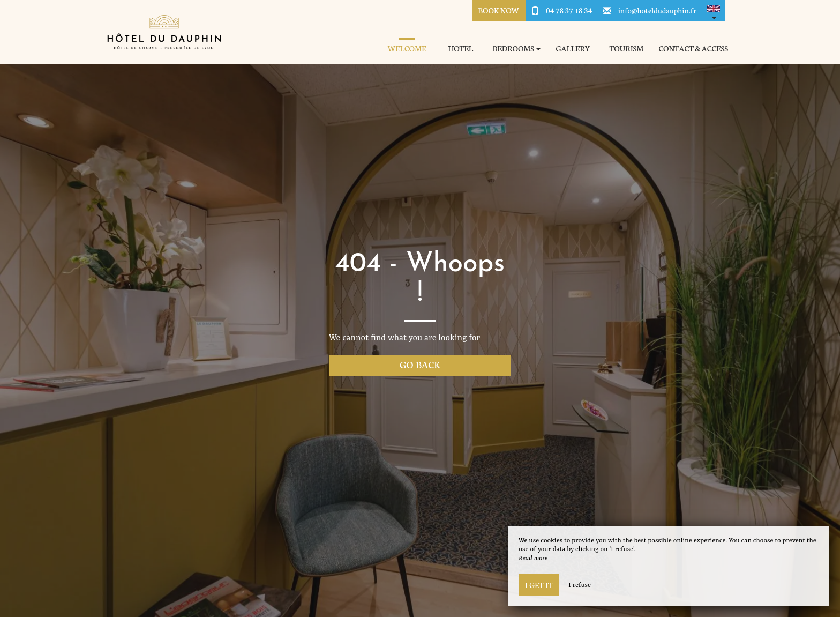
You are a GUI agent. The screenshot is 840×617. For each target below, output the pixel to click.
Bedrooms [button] (517, 49)
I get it (539, 585)
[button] (714, 11)
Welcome (407, 49)
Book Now (498, 10)
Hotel (460, 49)
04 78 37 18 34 (569, 10)
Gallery (573, 49)
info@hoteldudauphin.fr (657, 10)
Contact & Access (693, 49)
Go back (420, 364)
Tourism (627, 49)
